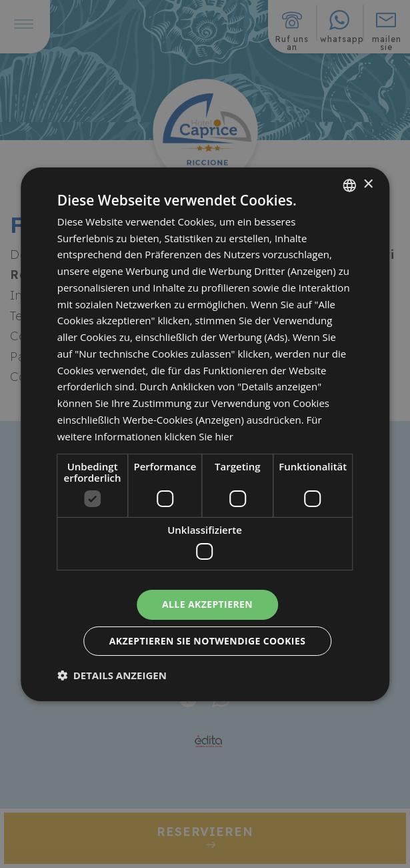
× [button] (368, 184)
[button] (112, 675)
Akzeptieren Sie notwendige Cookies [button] (208, 641)
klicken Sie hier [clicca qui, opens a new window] (199, 436)
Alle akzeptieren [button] (207, 604)
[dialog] (205, 434)
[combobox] (349, 185)
